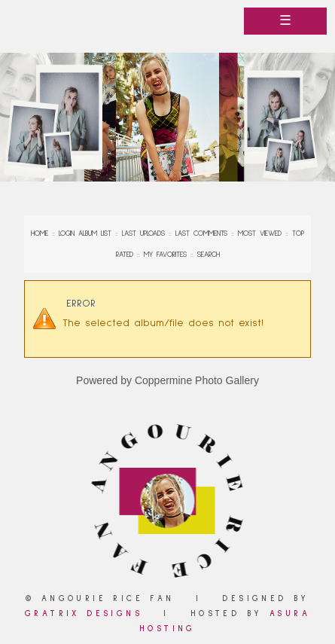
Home (40, 233)
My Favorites (165, 255)
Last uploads (143, 233)
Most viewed (260, 233)
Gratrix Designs (84, 613)
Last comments (201, 233)
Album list (95, 233)
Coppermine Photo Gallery (197, 380)
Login (67, 233)
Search (209, 255)
